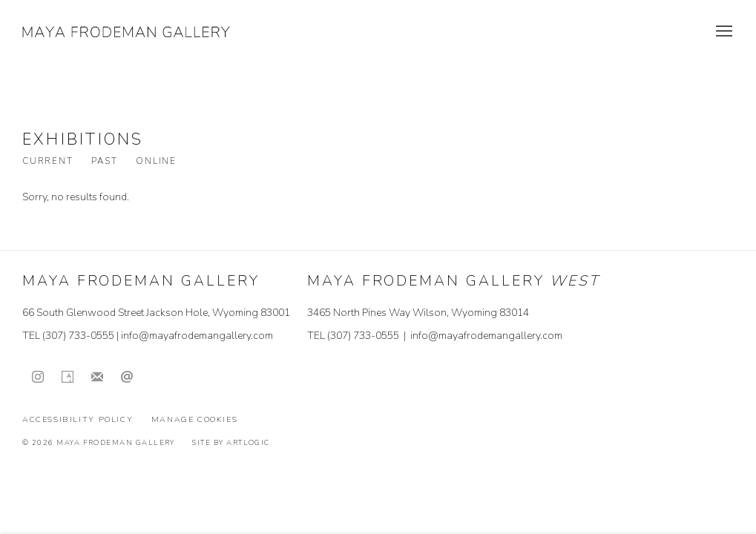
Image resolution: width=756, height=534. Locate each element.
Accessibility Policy (78, 419)
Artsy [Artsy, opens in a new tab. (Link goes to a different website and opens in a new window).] (68, 378)
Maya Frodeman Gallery (126, 32)
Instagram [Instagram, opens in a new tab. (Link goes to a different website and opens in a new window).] (38, 378)
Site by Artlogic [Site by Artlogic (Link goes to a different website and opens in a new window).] (231, 442)
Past (104, 161)
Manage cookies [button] (195, 419)
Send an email (127, 378)
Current (47, 161)
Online (156, 161)
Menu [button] (723, 32)
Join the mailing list (97, 378)
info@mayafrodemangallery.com (197, 336)
